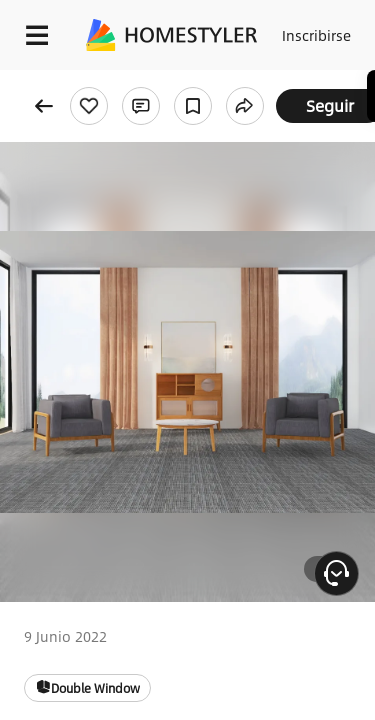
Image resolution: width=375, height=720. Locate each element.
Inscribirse (316, 35)
